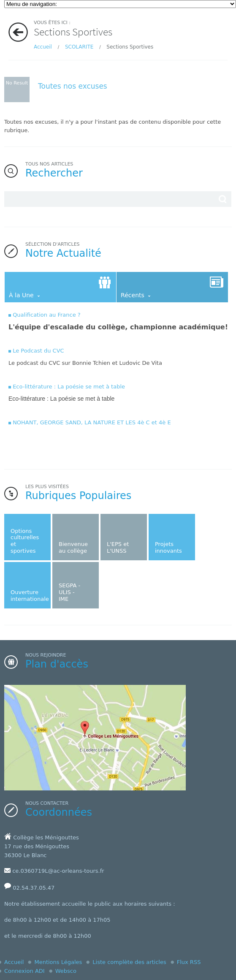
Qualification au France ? (47, 315)
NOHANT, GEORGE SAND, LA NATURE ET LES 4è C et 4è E (92, 422)
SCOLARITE (79, 47)
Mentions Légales (58, 962)
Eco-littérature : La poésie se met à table (69, 387)
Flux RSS (189, 962)
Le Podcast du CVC (38, 351)
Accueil (43, 47)
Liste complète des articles (129, 962)
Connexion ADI (24, 971)
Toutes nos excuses (73, 86)
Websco (66, 971)
